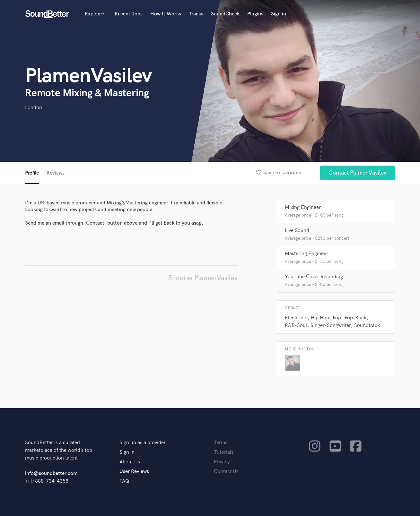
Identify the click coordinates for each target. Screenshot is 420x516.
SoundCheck (225, 14)
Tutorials (224, 452)
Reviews (56, 173)
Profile (32, 173)
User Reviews (134, 472)
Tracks (196, 14)
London (34, 108)
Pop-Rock (355, 318)
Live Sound (297, 231)
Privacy (222, 462)
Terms (221, 443)
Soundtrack (367, 326)
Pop (337, 318)
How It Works (166, 14)
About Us (130, 462)
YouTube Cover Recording (314, 277)
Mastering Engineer (306, 254)
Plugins (255, 14)
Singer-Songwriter (331, 326)
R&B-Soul (296, 326)
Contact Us (226, 472)
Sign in (279, 14)
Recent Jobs (129, 14)
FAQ (124, 481)
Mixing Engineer (303, 207)
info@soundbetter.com (51, 473)
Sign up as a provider (143, 443)
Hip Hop (320, 318)
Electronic (296, 318)
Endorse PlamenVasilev (203, 278)
